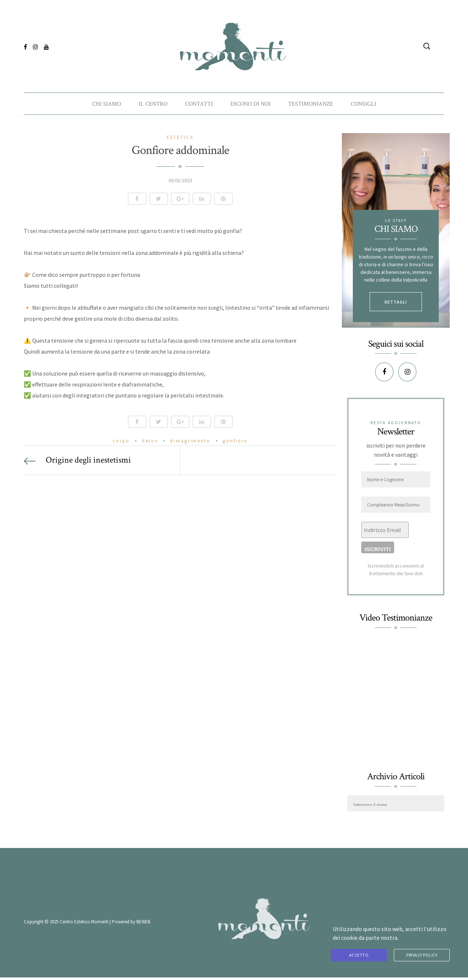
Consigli (363, 103)
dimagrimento (190, 442)
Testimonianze (311, 103)
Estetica (180, 140)
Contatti (199, 103)
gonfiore (235, 442)
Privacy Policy (422, 955)
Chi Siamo (107, 103)
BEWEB (143, 924)
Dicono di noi (250, 103)
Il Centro (153, 103)
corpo (121, 442)
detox (150, 442)
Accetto (359, 955)
